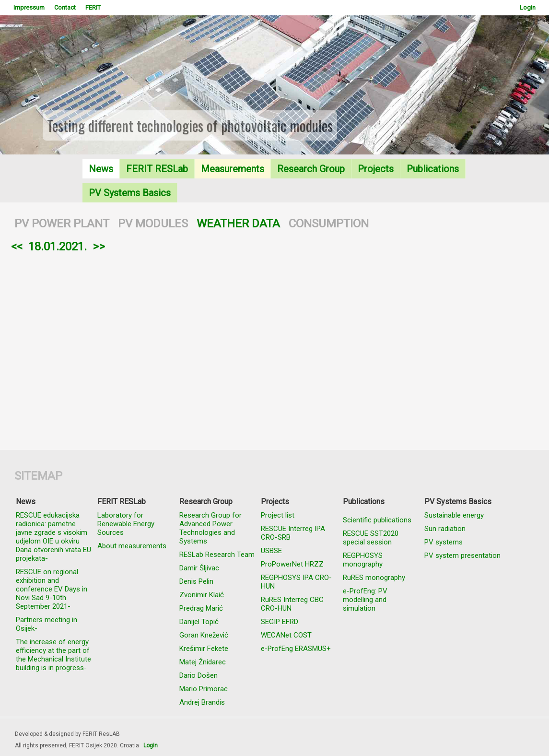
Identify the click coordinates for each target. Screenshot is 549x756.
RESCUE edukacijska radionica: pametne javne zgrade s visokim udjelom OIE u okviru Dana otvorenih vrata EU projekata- (53, 537)
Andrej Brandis (202, 702)
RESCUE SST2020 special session (371, 538)
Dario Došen (199, 675)
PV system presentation (462, 555)
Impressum (29, 7)
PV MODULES (153, 224)
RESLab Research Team (217, 555)
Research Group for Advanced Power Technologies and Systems (210, 528)
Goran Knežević (204, 635)
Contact (65, 7)
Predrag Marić (201, 608)
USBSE (271, 551)
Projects (376, 169)
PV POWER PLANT (62, 224)
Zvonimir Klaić (202, 595)
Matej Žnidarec (203, 662)
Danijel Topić (199, 622)
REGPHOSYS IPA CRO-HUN (296, 582)
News (101, 169)
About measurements (132, 546)
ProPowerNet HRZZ (292, 564)
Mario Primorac (204, 689)
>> (99, 247)
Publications (433, 169)
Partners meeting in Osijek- (47, 624)
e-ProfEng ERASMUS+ (296, 649)
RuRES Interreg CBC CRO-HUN (292, 604)
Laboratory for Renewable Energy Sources (126, 524)
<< (17, 247)
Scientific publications (377, 520)
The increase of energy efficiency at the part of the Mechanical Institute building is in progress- (53, 655)
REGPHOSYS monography (363, 560)
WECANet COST (286, 635)
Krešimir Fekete (204, 649)
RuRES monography (374, 578)
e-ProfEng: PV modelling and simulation (365, 600)
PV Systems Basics (130, 193)
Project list (278, 515)
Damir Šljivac (199, 568)
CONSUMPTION (329, 224)
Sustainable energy (454, 515)
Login (528, 7)
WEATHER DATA (238, 224)
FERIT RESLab (157, 169)
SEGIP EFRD (280, 622)
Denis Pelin (196, 581)
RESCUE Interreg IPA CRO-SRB (293, 533)
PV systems (444, 542)
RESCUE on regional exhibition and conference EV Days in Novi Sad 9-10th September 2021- (52, 589)
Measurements (233, 169)
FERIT (93, 7)
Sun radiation (445, 529)
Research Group (311, 169)
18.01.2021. (58, 247)
